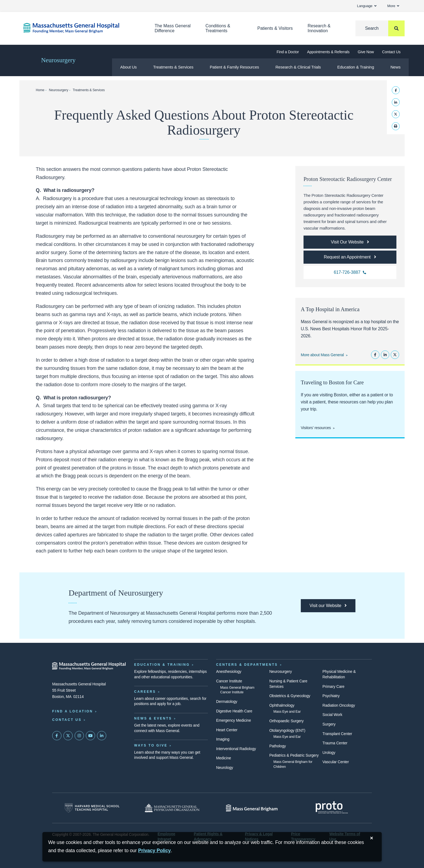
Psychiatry (331, 696)
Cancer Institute (229, 681)
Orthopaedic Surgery (287, 721)
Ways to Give (151, 745)
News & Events (153, 718)
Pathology (278, 746)
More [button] (393, 6)
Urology (329, 753)
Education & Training (356, 67)
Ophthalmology (282, 705)
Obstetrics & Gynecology (290, 696)
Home (40, 90)
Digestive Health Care (234, 711)
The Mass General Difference (173, 28)
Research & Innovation (319, 28)
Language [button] (367, 6)
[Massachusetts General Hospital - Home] (89, 666)
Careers (145, 692)
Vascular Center (336, 762)
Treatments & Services (173, 67)
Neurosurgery (58, 60)
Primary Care (333, 686)
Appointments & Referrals (328, 52)
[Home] (81, 28)
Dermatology (227, 701)
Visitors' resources (316, 428)
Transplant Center (337, 734)
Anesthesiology (229, 671)
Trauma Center (335, 743)
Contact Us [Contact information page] (67, 720)
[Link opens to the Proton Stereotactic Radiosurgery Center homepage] (350, 242)
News (395, 67)
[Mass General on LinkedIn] (102, 736)
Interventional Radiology (236, 749)
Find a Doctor (288, 52)
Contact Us (391, 52)
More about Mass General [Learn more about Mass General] (322, 355)
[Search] (380, 28)
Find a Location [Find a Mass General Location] (73, 711)
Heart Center (227, 730)
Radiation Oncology (339, 705)
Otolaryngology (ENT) (287, 730)
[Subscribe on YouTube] (90, 736)
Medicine (224, 758)
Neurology (225, 768)
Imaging (223, 739)
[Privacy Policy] (155, 851)
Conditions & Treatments (218, 28)
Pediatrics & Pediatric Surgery (294, 755)
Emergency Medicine (233, 720)
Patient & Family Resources (234, 67)
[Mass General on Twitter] (68, 736)
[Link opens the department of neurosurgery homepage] (328, 606)
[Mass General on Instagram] (79, 736)
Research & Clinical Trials (298, 67)
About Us (128, 67)
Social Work (332, 715)
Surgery (329, 724)
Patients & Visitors (275, 28)
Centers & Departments (247, 665)
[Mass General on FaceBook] (57, 736)
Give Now (366, 52)
